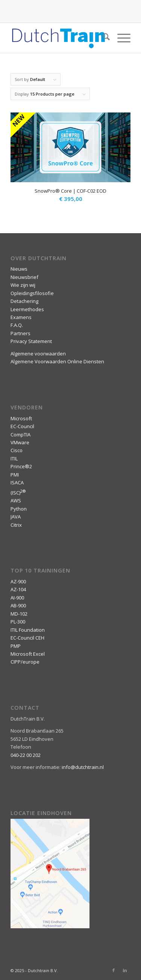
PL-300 (18, 622)
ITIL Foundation (28, 630)
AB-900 (18, 605)
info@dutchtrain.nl (83, 767)
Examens (21, 317)
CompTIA (20, 435)
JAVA (16, 517)
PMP (16, 646)
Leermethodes (27, 309)
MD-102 (19, 614)
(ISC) (18, 493)
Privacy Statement (31, 341)
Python (19, 509)
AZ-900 (18, 581)
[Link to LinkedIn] (125, 970)
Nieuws (19, 269)
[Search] (102, 38)
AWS (16, 500)
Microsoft (21, 418)
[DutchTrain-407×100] (58, 38)
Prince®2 (21, 466)
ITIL (14, 459)
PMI (15, 475)
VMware (20, 442)
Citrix (16, 525)
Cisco (17, 450)
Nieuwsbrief (24, 277)
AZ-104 (18, 589)
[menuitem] (102, 38)
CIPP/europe (25, 662)
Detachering (24, 301)
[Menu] (120, 38)
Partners (20, 333)
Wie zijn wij (23, 285)
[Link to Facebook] (114, 970)
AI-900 (17, 598)
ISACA (17, 483)
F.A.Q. (17, 325)
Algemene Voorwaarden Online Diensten (57, 361)
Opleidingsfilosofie (32, 293)
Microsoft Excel (28, 654)
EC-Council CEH (27, 638)
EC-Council (22, 426)
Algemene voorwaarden (38, 354)
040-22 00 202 (26, 755)
